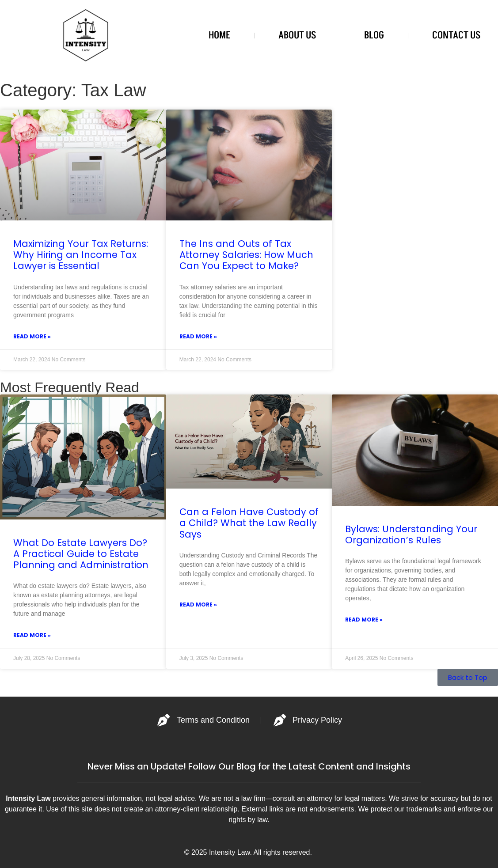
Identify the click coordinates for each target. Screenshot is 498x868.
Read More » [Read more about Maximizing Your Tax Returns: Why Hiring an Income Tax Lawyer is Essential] (32, 336)
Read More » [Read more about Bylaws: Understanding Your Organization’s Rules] (364, 620)
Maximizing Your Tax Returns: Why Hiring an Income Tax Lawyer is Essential (81, 255)
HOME (219, 35)
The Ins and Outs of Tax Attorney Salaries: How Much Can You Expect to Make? (246, 255)
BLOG (374, 35)
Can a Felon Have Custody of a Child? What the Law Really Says (249, 523)
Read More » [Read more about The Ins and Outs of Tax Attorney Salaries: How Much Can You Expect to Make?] (198, 336)
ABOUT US (297, 35)
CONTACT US (456, 35)
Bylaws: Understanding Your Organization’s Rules (411, 534)
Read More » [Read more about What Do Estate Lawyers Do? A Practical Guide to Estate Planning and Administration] (32, 635)
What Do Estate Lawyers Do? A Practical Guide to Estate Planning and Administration (81, 554)
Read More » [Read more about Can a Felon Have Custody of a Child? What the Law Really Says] (198, 605)
